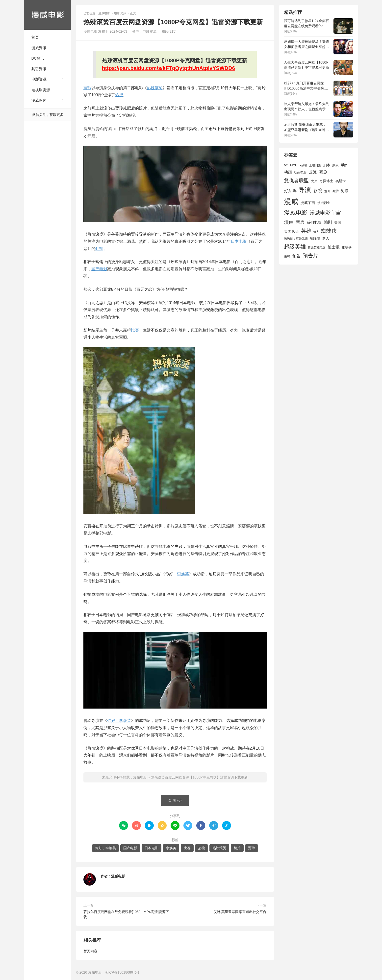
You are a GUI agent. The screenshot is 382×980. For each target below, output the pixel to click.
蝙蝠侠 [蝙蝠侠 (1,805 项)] (315, 238)
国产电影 (99, 269)
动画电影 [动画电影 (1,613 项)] (300, 173)
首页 (35, 37)
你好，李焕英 (119, 721)
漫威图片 (39, 100)
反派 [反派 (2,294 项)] (313, 172)
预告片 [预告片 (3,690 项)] (310, 256)
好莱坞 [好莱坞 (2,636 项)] (290, 191)
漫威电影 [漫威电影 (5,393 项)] (296, 212)
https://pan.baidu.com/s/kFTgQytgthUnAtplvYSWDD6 (169, 68)
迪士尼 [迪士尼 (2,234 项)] (334, 247)
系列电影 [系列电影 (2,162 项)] (314, 222)
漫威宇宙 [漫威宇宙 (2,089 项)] (308, 203)
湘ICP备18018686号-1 (122, 972)
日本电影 (239, 241)
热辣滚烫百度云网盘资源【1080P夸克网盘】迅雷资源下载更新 (199, 777)
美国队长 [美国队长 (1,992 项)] (291, 231)
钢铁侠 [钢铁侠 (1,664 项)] (347, 247)
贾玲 (87, 88)
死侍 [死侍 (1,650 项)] (336, 191)
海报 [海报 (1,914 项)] (345, 191)
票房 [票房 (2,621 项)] (300, 222)
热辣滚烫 (155, 88)
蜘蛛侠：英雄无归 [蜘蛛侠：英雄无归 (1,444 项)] (296, 239)
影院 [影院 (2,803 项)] (318, 191)
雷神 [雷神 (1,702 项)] (287, 256)
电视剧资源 (41, 90)
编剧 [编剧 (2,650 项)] (328, 222)
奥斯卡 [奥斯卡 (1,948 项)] (341, 181)
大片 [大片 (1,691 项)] (314, 181)
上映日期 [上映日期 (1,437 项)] (315, 165)
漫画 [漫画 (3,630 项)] (289, 222)
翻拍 (99, 249)
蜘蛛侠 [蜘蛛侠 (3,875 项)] (329, 231)
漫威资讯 (39, 48)
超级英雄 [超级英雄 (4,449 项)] (295, 247)
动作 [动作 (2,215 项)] (345, 165)
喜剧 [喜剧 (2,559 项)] (323, 172)
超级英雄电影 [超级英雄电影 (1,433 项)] (317, 247)
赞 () (175, 800)
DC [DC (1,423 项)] (286, 165)
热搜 (119, 95)
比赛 (135, 330)
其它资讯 (39, 69)
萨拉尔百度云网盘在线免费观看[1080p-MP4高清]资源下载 (126, 914)
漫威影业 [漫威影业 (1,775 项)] (324, 203)
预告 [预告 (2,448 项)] (297, 256)
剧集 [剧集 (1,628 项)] (335, 165)
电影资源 (39, 79)
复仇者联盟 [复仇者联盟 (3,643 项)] (296, 180)
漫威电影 (48, 15)
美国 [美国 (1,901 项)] (338, 223)
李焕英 (183, 574)
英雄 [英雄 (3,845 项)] (306, 231)
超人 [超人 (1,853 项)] (326, 238)
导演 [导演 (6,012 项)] (305, 190)
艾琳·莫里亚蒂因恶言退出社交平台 (240, 912)
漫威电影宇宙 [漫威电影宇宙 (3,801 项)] (325, 213)
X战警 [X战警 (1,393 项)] (303, 165)
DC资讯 (38, 58)
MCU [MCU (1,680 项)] (294, 165)
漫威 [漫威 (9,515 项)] (291, 201)
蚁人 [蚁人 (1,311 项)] (316, 232)
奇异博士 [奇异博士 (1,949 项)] (326, 181)
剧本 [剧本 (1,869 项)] (327, 165)
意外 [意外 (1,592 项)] (327, 191)
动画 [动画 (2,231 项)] (288, 172)
